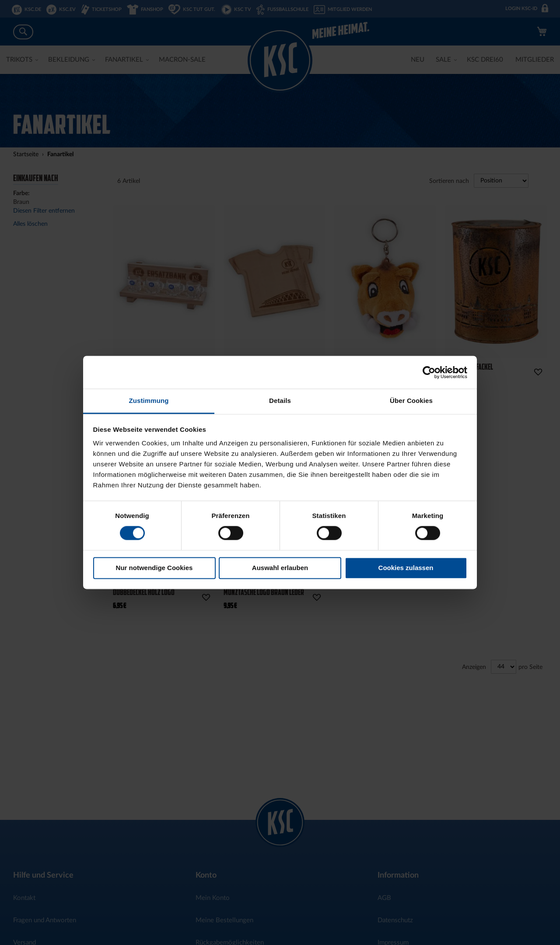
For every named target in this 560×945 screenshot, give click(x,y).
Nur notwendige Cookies (154, 568)
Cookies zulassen (406, 568)
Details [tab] (280, 401)
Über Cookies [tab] (411, 401)
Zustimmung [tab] (149, 401)
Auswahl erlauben (280, 568)
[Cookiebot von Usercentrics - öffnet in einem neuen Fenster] (429, 372)
